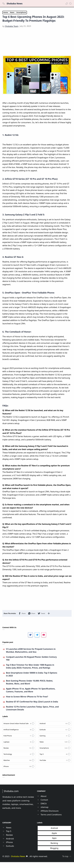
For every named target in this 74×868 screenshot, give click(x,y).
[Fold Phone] (19, 742)
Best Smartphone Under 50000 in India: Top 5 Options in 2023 (32, 680)
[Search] (70, 3)
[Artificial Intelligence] (19, 735)
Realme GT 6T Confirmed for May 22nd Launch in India (32, 708)
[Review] (19, 754)
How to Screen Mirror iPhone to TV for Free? (27, 703)
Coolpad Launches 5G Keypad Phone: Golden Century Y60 (31, 664)
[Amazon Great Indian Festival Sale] (19, 729)
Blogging (54, 854)
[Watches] (19, 766)
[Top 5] (55, 760)
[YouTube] (55, 766)
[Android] (55, 729)
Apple (54, 839)
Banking (54, 849)
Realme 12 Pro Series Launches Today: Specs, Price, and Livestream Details (32, 714)
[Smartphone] (55, 754)
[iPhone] (19, 772)
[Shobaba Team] (12, 32)
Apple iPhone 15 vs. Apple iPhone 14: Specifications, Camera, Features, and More (31, 696)
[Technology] (19, 760)
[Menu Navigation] (4, 3)
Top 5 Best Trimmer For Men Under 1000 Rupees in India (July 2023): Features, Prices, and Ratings (30, 672)
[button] (67, 3)
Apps (54, 844)
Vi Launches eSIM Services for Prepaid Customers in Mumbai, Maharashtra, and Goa (31, 656)
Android (54, 834)
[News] (55, 748)
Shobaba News (15, 3)
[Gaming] (55, 742)
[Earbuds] (55, 735)
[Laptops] (19, 748)
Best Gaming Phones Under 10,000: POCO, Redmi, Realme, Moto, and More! (30, 688)
